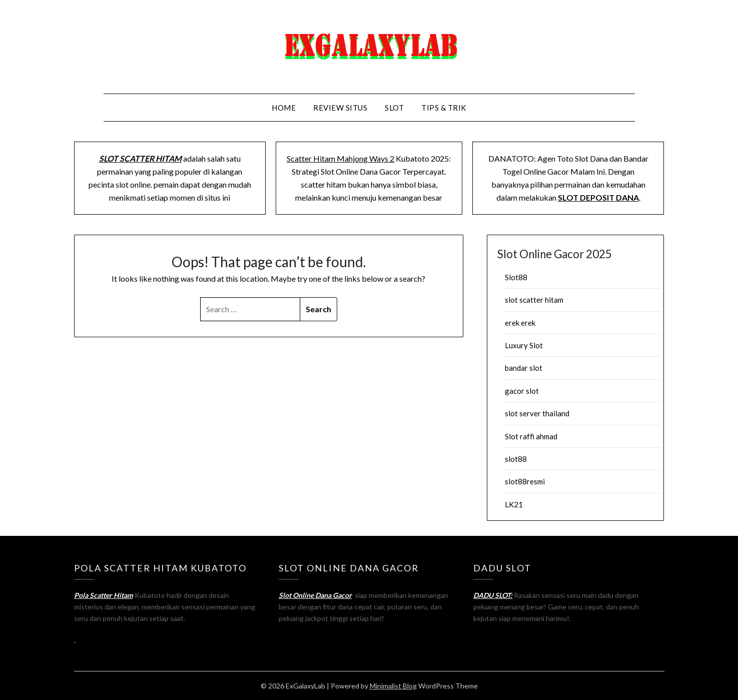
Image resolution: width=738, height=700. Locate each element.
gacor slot (522, 391)
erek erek (520, 323)
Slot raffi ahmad (531, 436)
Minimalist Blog (393, 686)
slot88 (516, 459)
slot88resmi (525, 481)
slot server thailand (537, 413)
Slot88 (516, 277)
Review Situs (340, 108)
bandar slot (524, 368)
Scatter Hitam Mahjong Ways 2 (340, 158)
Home (284, 108)
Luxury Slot (524, 345)
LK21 (514, 504)
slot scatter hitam (534, 300)
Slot (394, 108)
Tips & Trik (444, 108)
